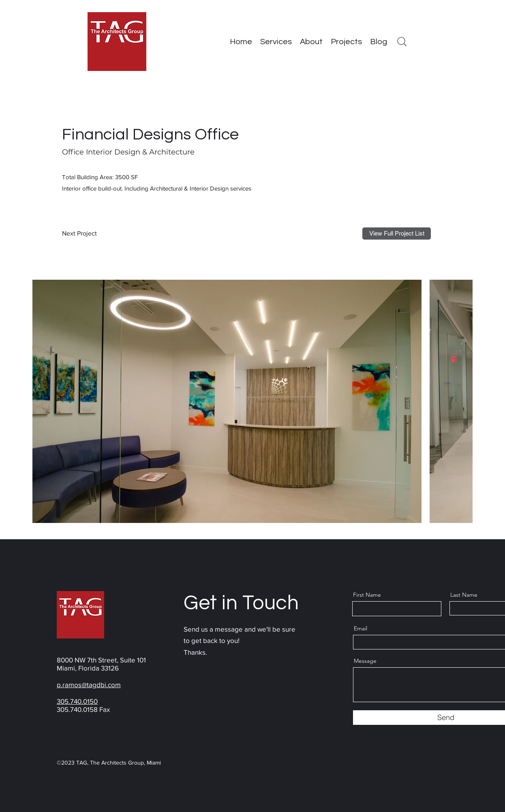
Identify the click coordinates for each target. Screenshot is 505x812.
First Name (367, 595)
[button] (346, 42)
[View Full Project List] (397, 234)
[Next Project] (81, 234)
